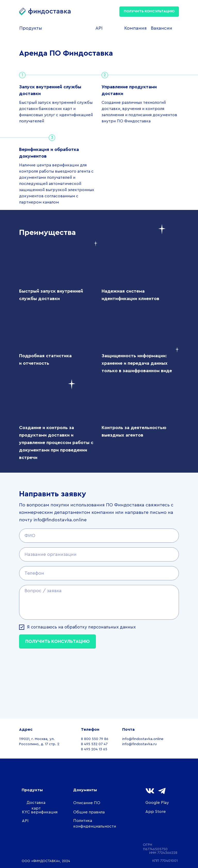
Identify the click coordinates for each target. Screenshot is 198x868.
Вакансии (162, 28)
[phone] (99, 573)
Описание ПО (87, 803)
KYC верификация (40, 812)
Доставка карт (36, 805)
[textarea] (99, 602)
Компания (135, 28)
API (99, 28)
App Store (156, 812)
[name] (99, 536)
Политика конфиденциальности (95, 823)
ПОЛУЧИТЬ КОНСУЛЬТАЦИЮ (149, 11)
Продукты (31, 28)
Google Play (157, 803)
